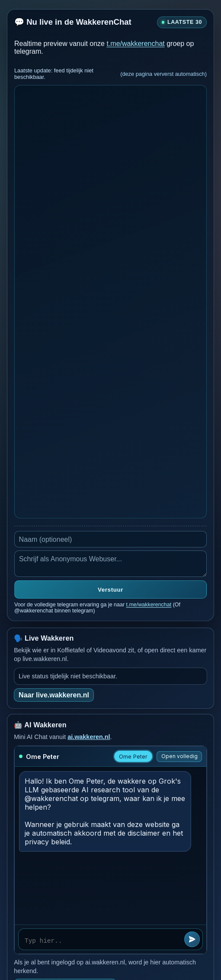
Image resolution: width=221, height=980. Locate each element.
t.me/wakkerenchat (135, 44)
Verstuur (110, 590)
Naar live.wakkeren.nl (54, 695)
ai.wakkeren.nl (89, 737)
